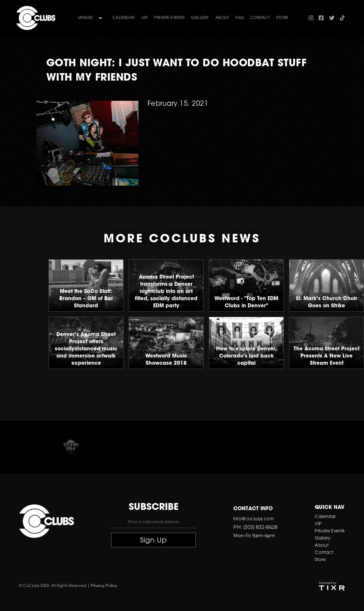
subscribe (154, 508)
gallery (200, 18)
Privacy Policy (104, 586)
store (282, 18)
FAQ (240, 18)
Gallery (323, 538)
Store (320, 560)
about (222, 18)
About (322, 546)
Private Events (169, 18)
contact (260, 18)
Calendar (124, 18)
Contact (324, 553)
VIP (145, 18)
